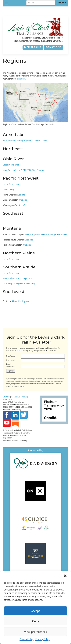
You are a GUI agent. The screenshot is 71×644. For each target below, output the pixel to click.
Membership (33, 47)
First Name (11, 356)
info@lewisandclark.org (12, 409)
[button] (65, 575)
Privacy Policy (43, 639)
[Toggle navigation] (6, 3)
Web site (21, 195)
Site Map (6, 397)
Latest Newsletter (11, 165)
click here (21, 79)
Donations (53, 47)
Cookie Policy (26, 639)
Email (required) (11, 365)
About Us (16, 301)
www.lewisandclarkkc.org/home (18, 278)
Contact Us (16, 397)
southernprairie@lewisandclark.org (19, 284)
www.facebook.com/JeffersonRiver (51, 234)
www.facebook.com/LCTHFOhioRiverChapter (23, 170)
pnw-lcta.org (9, 189)
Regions (25, 301)
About (24, 397)
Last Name (10, 360)
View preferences (35, 632)
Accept (35, 611)
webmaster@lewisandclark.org (15, 440)
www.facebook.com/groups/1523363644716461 (25, 141)
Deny (35, 621)
